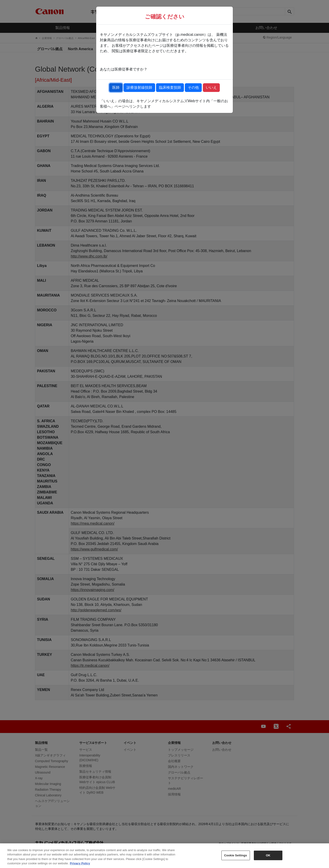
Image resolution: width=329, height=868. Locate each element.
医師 (116, 87)
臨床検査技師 (170, 87)
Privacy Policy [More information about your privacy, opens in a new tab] (80, 863)
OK (268, 855)
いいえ (211, 87)
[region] (164, 856)
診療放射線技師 (139, 87)
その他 (193, 87)
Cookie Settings (236, 855)
